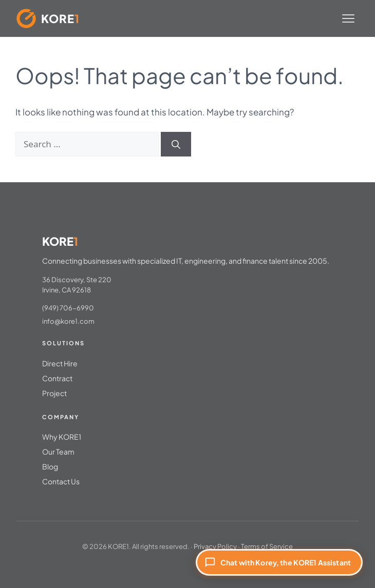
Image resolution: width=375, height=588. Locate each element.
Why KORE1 (62, 437)
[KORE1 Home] (48, 18)
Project (54, 393)
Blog (50, 466)
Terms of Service (267, 546)
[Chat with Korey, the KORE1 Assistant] (279, 562)
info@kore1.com (68, 321)
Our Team (58, 452)
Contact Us (61, 481)
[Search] (176, 144)
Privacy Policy (215, 546)
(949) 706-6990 (68, 308)
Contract (57, 378)
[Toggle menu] (348, 18)
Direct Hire (60, 363)
